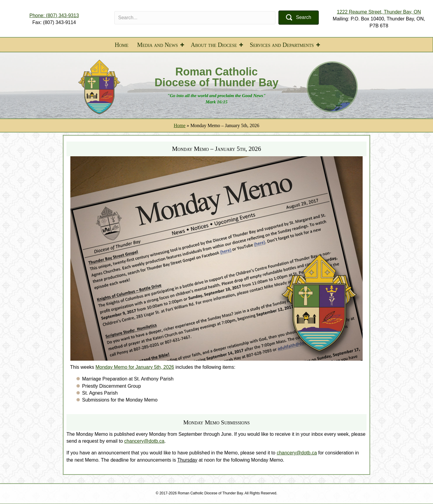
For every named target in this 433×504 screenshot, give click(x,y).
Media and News (158, 45)
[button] (299, 18)
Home (121, 45)
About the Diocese (214, 45)
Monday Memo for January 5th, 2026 (135, 367)
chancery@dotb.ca (144, 441)
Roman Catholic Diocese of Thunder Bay (216, 77)
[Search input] (195, 18)
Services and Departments (282, 45)
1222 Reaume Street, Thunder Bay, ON (379, 12)
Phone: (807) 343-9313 (54, 15)
